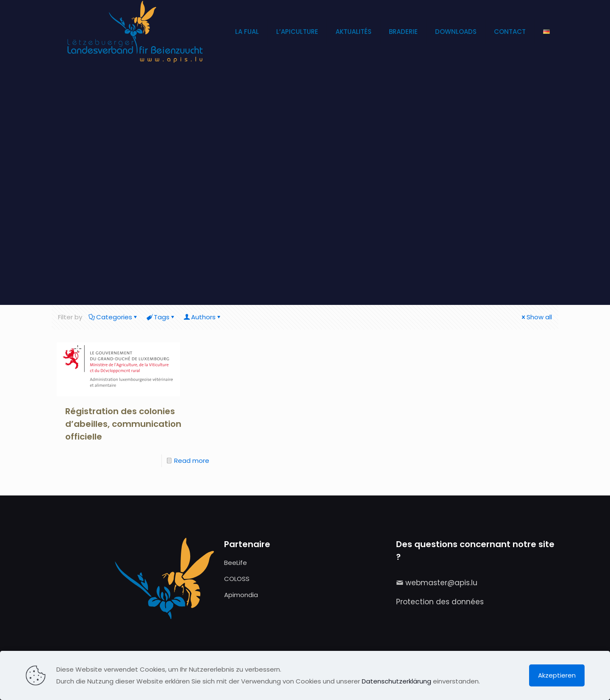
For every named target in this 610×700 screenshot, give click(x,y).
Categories (114, 317)
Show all (536, 317)
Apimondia (241, 595)
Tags (161, 317)
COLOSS (237, 579)
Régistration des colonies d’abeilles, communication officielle (123, 424)
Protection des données (440, 602)
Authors (203, 317)
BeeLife (236, 563)
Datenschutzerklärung (396, 681)
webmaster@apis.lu (441, 583)
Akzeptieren (557, 675)
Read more (192, 461)
